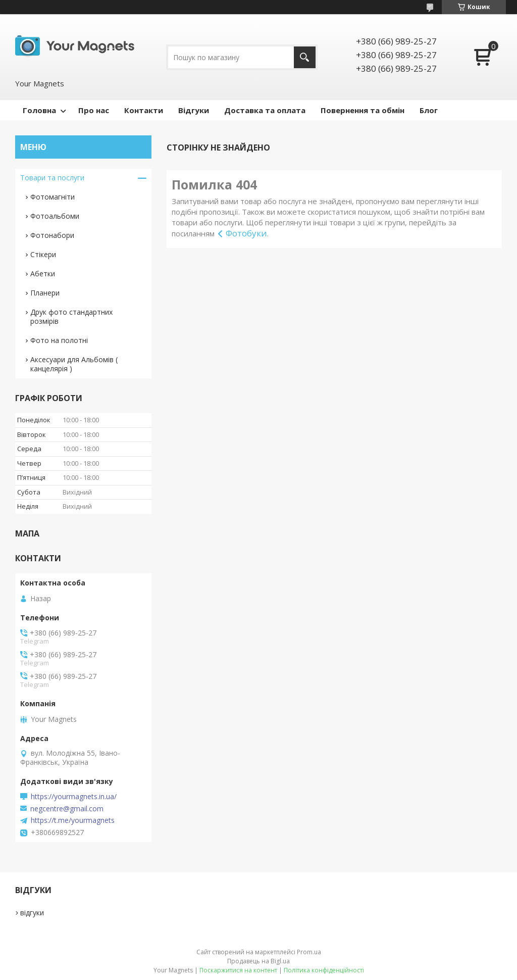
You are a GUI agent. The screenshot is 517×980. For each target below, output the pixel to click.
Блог (429, 110)
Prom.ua (309, 952)
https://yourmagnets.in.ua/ (74, 797)
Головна (39, 110)
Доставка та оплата (265, 110)
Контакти (144, 110)
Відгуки (194, 110)
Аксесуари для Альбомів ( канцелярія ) (74, 364)
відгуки (32, 913)
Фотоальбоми (55, 216)
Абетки (43, 274)
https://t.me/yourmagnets (73, 820)
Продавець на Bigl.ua (258, 961)
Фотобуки (246, 233)
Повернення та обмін (363, 110)
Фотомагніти (53, 197)
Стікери (43, 254)
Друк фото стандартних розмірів (71, 316)
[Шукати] (305, 57)
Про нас (94, 110)
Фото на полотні (59, 340)
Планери (45, 293)
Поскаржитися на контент (238, 970)
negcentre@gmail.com (67, 809)
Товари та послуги (52, 178)
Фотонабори (52, 235)
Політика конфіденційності (324, 970)
